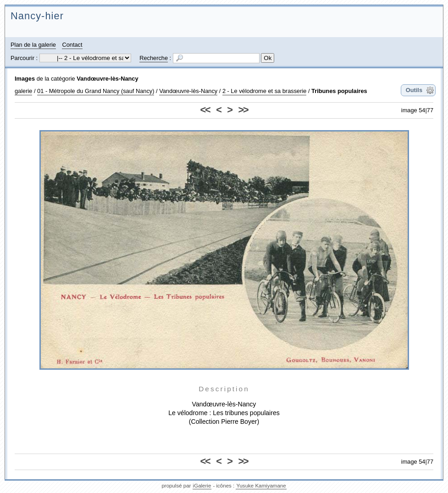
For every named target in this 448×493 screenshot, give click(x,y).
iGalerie (202, 486)
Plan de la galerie (33, 45)
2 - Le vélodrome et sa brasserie (265, 91)
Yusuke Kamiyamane (261, 486)
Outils (414, 90)
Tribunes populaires (339, 91)
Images (25, 79)
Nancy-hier (37, 16)
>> (243, 110)
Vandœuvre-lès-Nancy (107, 79)
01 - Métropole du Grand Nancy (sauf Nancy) (96, 91)
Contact (72, 45)
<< (205, 110)
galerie (23, 91)
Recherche (154, 58)
